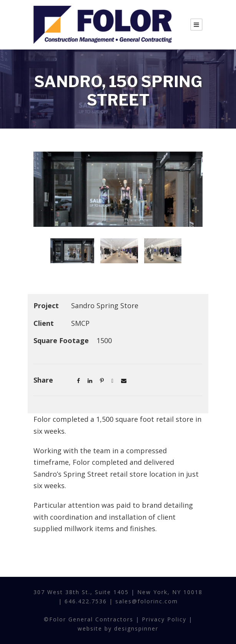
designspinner (136, 628)
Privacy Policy (164, 619)
